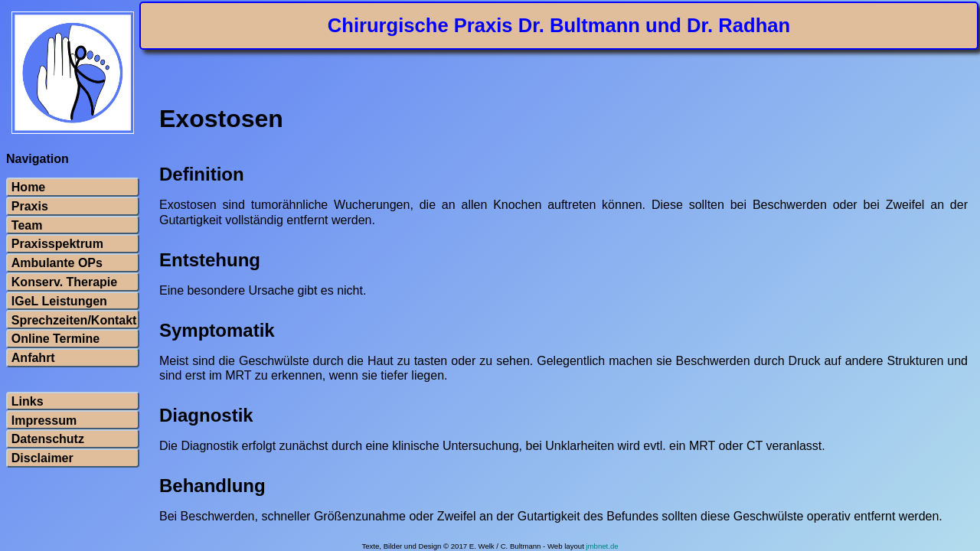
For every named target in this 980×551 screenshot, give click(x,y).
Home (28, 187)
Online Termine (56, 339)
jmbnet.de (602, 546)
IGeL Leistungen (59, 302)
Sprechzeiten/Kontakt (73, 321)
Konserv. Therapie (64, 282)
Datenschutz (48, 439)
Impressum (44, 421)
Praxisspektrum (57, 244)
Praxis (30, 207)
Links (28, 402)
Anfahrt (33, 358)
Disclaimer (42, 458)
